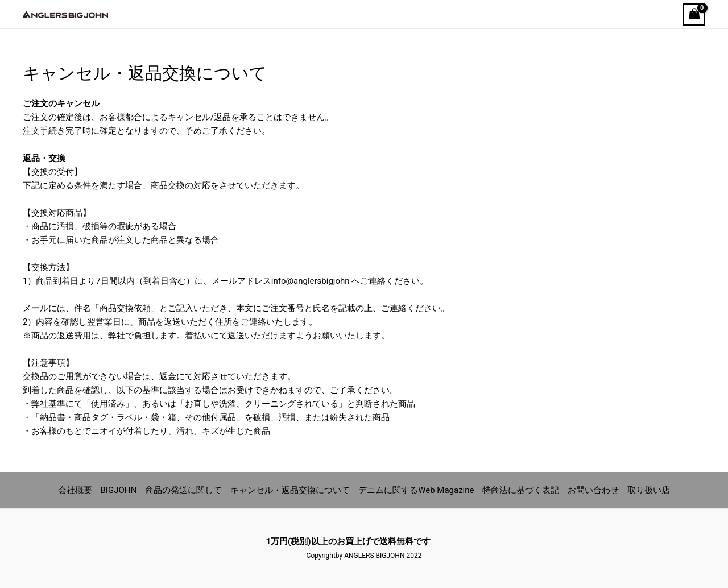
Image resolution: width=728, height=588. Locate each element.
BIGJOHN (119, 490)
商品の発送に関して (183, 490)
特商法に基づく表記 (521, 490)
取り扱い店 (649, 490)
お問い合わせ (593, 490)
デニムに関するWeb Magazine (416, 490)
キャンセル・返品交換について (290, 490)
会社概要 (75, 490)
